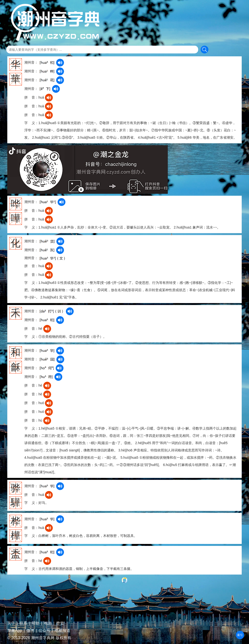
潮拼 (240, 635)
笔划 (240, 635)
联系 (23, 623)
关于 (11, 623)
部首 (240, 635)
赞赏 (60, 623)
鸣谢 (48, 623)
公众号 (44, 631)
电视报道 (62, 631)
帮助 (36, 623)
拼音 (240, 635)
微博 (30, 631)
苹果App (15, 631)
